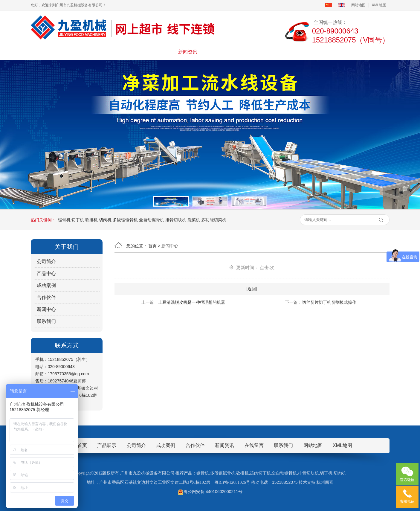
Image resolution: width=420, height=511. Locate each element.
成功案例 (233, 52)
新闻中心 (46, 309)
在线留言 (277, 52)
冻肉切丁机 (260, 473)
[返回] (252, 289)
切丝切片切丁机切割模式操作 (329, 302)
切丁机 (78, 220)
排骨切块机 (176, 220)
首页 (53, 52)
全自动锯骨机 (152, 220)
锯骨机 (64, 220)
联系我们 (322, 52)
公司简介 (98, 52)
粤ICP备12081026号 (232, 482)
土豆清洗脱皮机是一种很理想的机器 (192, 302)
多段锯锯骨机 (125, 220)
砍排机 (91, 220)
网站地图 (358, 5)
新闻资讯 (188, 52)
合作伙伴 (46, 297)
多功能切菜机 (214, 220)
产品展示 (143, 52)
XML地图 (379, 5)
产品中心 (46, 273)
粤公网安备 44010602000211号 (210, 492)
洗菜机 (194, 220)
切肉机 (105, 220)
